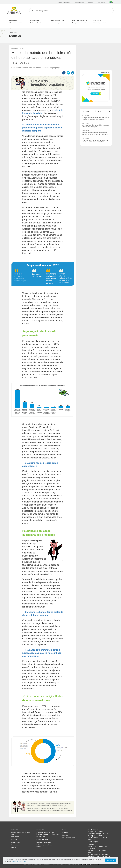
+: (24, 125)
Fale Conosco (101, 3)
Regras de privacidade (42, 865)
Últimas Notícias (91, 111)
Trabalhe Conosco (79, 3)
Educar (13, 848)
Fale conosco (26, 865)
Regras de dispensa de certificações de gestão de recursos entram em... (96, 118)
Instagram (66, 832)
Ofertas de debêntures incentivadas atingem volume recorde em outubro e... (96, 133)
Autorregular (15, 845)
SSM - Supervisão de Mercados (44, 846)
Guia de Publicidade (44, 842)
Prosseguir (110, 860)
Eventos (65, 835)
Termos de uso (58, 865)
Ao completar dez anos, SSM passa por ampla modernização (96, 126)
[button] (111, 3)
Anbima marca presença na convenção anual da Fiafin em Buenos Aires (96, 141)
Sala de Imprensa (69, 838)
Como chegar (93, 842)
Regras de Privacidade (19, 861)
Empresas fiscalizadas (64, 3)
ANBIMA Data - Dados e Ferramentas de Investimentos (48, 833)
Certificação (41, 837)
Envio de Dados (42, 839)
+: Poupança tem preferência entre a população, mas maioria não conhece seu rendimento (42, 653)
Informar (14, 839)
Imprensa (91, 3)
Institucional (15, 837)
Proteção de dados (72, 865)
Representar (15, 842)
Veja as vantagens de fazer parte (21, 833)
